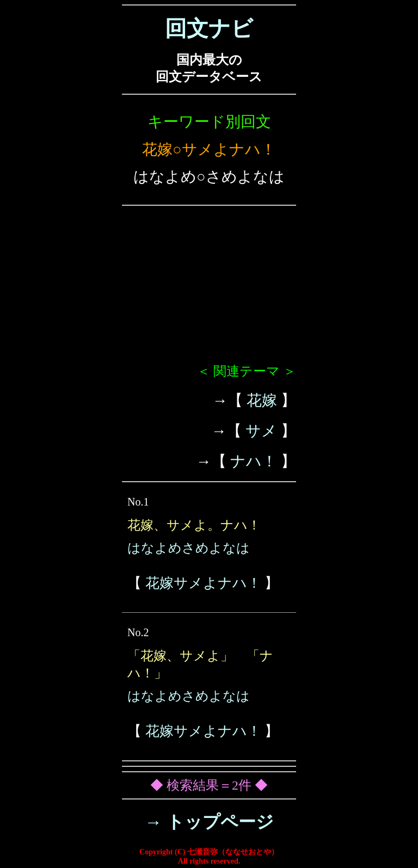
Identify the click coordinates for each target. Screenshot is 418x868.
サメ (261, 431)
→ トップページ (209, 822)
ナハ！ (254, 461)
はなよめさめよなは (189, 548)
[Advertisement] (209, 289)
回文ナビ (209, 29)
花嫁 (262, 400)
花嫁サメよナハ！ (203, 583)
